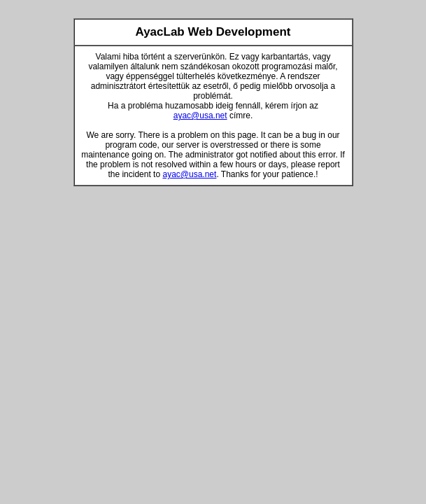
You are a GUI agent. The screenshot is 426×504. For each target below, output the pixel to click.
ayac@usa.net (200, 115)
